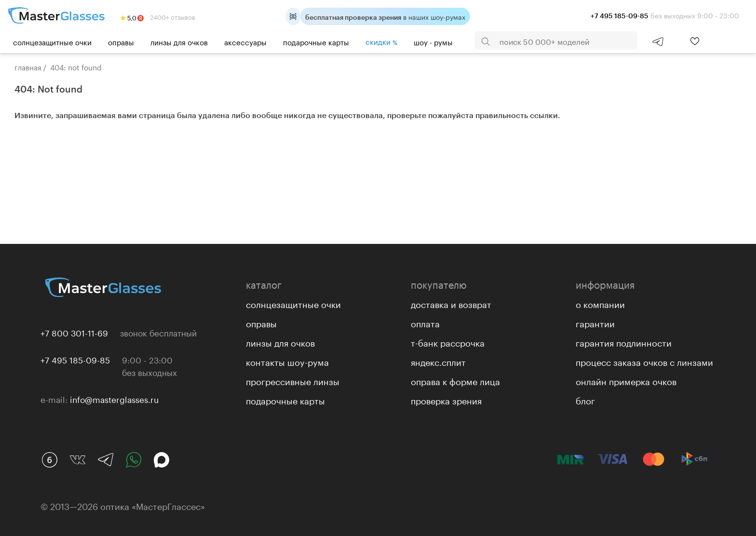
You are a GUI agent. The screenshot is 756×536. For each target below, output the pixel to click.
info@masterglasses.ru (114, 399)
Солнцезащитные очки (52, 41)
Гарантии (595, 322)
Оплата (425, 322)
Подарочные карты (316, 41)
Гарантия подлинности (624, 342)
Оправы (121, 41)
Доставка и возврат (451, 303)
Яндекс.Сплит (438, 361)
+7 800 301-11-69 (74, 332)
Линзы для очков (179, 41)
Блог (585, 400)
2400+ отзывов (158, 16)
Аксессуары (245, 41)
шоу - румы (433, 41)
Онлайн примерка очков (626, 380)
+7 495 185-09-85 (75, 359)
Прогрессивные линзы (293, 380)
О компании (600, 303)
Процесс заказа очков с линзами (644, 361)
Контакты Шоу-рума (287, 361)
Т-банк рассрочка (448, 342)
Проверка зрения (446, 400)
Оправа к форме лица (455, 380)
